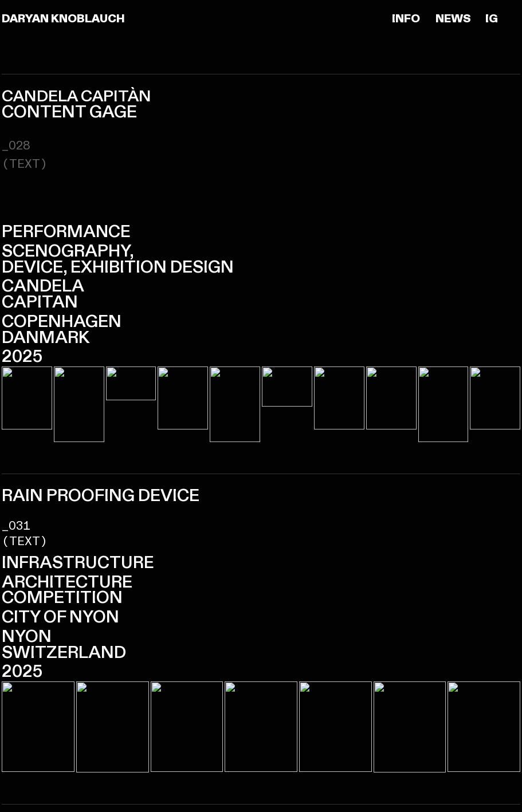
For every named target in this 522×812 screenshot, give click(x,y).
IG (492, 19)
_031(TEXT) (24, 534)
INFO (406, 19)
